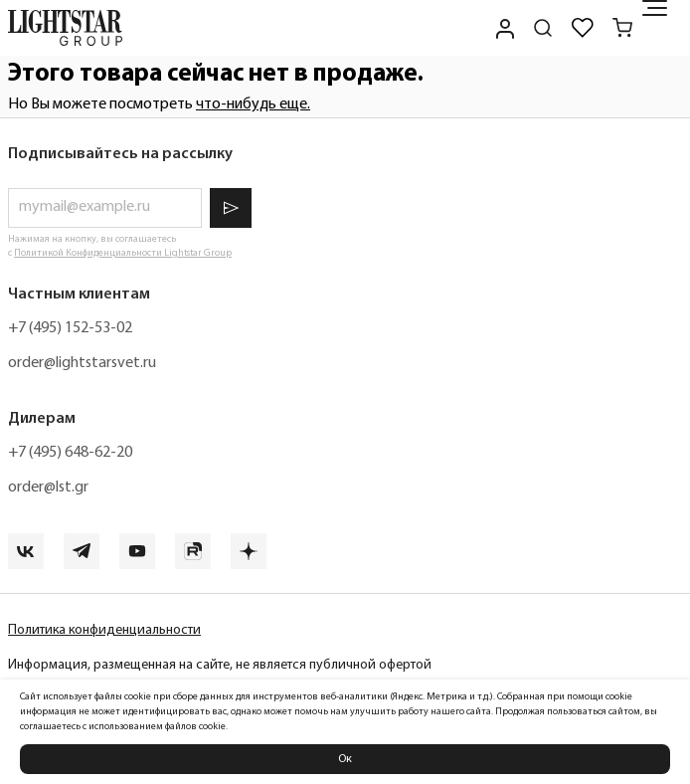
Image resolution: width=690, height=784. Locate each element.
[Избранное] (583, 28)
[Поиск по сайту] (543, 28)
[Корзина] (622, 28)
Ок (345, 759)
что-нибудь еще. (253, 104)
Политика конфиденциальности (104, 630)
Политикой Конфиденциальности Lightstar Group (123, 253)
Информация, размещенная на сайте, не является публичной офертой (220, 665)
